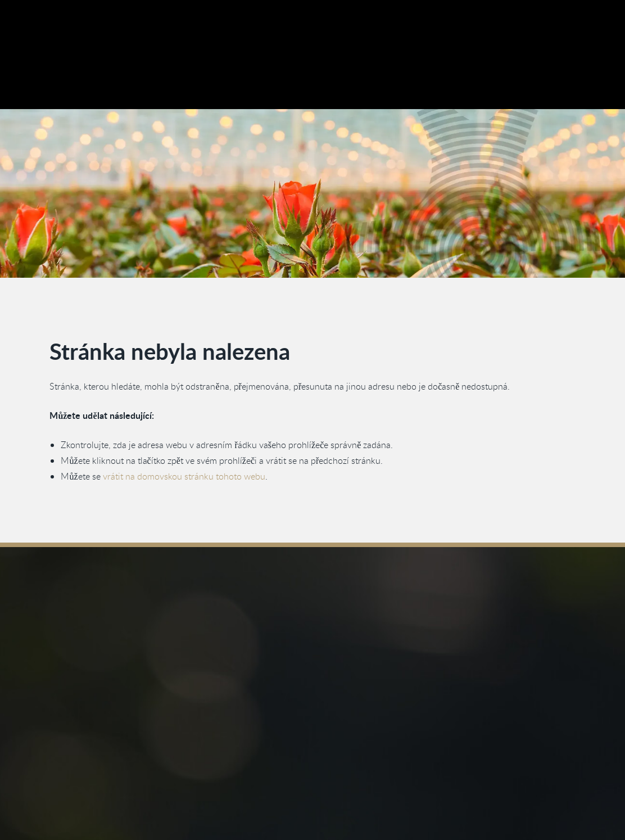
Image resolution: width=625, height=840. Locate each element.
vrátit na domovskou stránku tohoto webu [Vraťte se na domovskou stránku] (184, 476)
